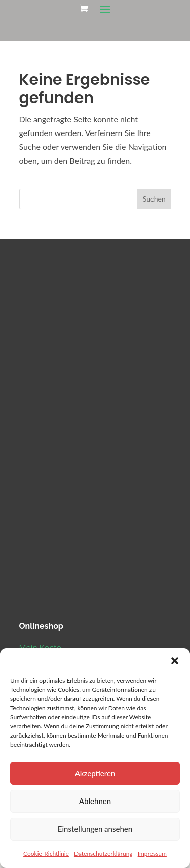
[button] (175, 661)
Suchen (154, 199)
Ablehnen (95, 801)
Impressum (152, 854)
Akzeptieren (95, 773)
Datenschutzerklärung (103, 854)
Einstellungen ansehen (95, 829)
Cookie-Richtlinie (46, 854)
